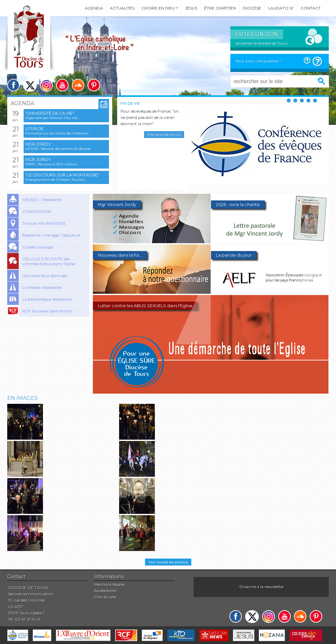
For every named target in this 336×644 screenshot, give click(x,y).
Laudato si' (281, 8)
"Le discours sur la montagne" (62, 175)
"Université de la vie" (50, 113)
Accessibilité (105, 591)
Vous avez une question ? (259, 61)
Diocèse (252, 8)
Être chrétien (220, 8)
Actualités (122, 8)
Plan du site (105, 597)
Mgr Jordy (38, 144)
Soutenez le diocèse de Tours (261, 43)
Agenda (94, 8)
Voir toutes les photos (168, 562)
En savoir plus (164, 135)
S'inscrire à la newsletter (262, 587)
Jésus (191, 8)
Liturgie (34, 129)
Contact (311, 8)
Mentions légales (110, 584)
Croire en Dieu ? (160, 8)
